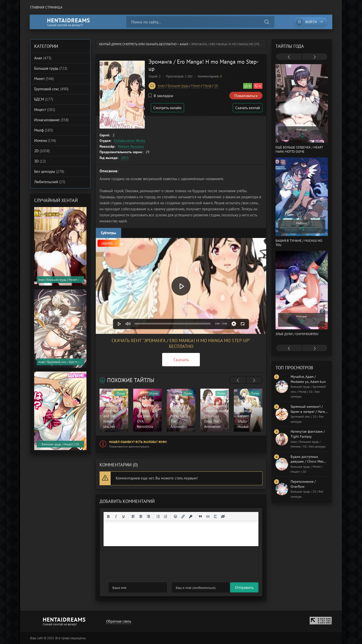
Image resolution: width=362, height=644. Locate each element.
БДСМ (44, 99)
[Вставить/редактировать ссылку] (183, 516)
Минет (196, 86)
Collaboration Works (130, 141)
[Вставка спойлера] (215, 516)
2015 (125, 158)
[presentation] (238, 380)
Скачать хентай (247, 108)
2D (216, 86)
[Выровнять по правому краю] (148, 516)
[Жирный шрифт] (108, 516)
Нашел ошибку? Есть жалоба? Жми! (138, 442)
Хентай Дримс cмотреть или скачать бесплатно (138, 44)
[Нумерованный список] (166, 516)
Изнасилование (51, 120)
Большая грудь (178, 86)
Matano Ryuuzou (131, 146)
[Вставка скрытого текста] (223, 516)
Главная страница (46, 7)
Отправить (118, 587)
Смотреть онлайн (168, 108)
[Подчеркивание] (123, 516)
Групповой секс (51, 89)
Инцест (45, 110)
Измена (45, 140)
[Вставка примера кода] (208, 516)
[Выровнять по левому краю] (133, 516)
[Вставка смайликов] (175, 516)
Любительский (50, 182)
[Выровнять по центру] (141, 516)
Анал (184, 44)
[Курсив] (116, 516)
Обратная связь (118, 621)
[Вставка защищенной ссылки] (191, 516)
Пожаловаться (246, 96)
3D (40, 161)
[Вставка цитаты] (200, 516)
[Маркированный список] (158, 516)
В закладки (161, 96)
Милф (207, 86)
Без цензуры (49, 171)
